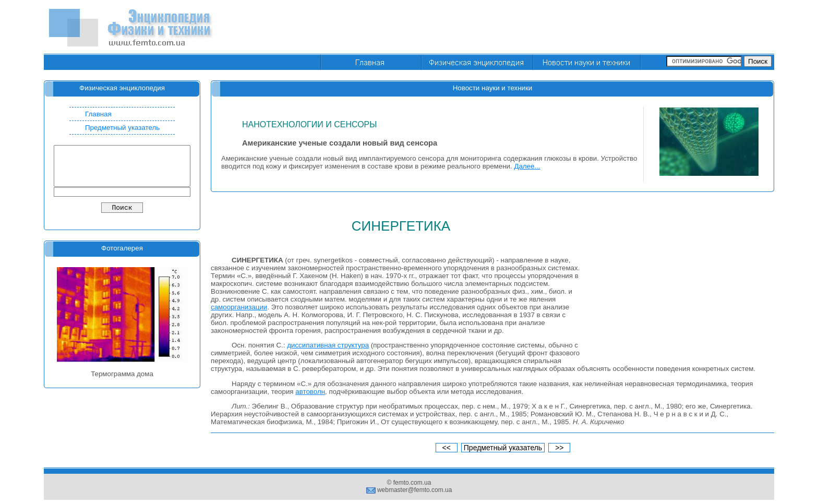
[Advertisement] (584, 28)
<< (447, 448)
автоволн (310, 392)
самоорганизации (239, 307)
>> (559, 448)
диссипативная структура (328, 345)
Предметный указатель (122, 128)
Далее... (527, 166)
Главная (98, 114)
